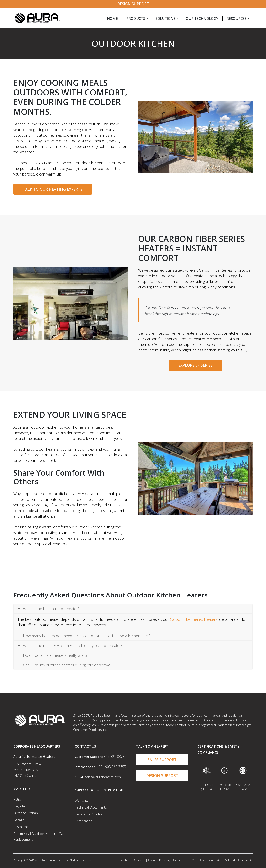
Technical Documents (91, 807)
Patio (17, 799)
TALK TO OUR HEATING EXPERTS (53, 189)
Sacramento (245, 860)
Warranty (82, 800)
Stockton (140, 860)
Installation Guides (89, 814)
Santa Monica (181, 860)
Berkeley (165, 860)
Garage (19, 820)
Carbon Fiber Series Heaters (194, 619)
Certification (84, 821)
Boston (152, 860)
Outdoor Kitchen (26, 813)
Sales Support (162, 760)
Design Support (133, 4)
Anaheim (126, 860)
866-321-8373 (114, 757)
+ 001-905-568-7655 (111, 767)
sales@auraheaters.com (103, 777)
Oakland (230, 860)
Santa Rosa (199, 860)
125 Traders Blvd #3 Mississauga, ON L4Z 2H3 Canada (28, 770)
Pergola (19, 806)
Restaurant (22, 827)
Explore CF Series (195, 365)
